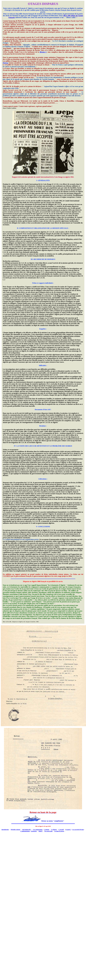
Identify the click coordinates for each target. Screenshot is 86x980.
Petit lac (6, 63)
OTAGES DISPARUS (43, 4)
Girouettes (34, 831)
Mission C (43, 52)
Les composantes (38, 830)
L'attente (47, 830)
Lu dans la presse (59, 831)
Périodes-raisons (15, 830)
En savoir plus (48, 831)
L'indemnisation (25, 831)
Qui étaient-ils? (27, 830)
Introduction (5, 830)
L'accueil (61, 830)
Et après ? (68, 830)
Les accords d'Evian (78, 830)
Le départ (54, 830)
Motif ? (41, 831)
